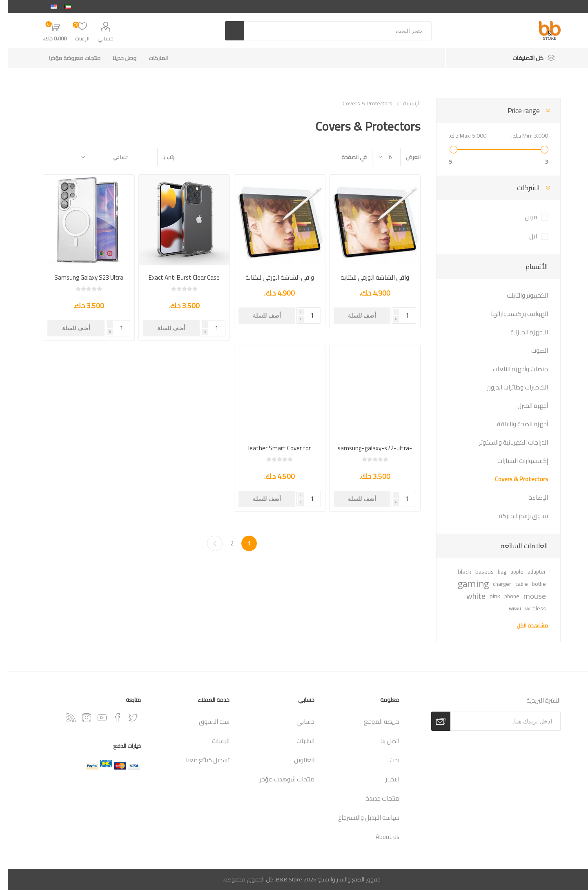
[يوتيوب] (94, 718)
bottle (531, 584)
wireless (528, 608)
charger (494, 584)
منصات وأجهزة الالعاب (513, 369)
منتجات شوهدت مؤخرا (278, 779)
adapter (529, 572)
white (468, 596)
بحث (387, 760)
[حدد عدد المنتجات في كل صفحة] (379, 157)
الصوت (532, 350)
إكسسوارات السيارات (515, 461)
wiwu (507, 608)
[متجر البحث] (330, 31)
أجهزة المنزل (525, 406)
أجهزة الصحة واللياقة (515, 424)
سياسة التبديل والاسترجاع (361, 818)
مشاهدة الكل (525, 625)
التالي (207, 543)
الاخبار (385, 779)
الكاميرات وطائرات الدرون (509, 387)
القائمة (41, 157)
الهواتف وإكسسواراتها (512, 314)
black (457, 572)
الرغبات (213, 741)
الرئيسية (404, 103)
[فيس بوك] (110, 718)
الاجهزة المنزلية (521, 332)
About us (380, 837)
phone (504, 596)
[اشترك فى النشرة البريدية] (498, 721)
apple (509, 572)
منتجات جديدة (375, 798)
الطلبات (298, 741)
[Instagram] (79, 718)
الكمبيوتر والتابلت (520, 295)
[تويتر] (125, 718)
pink (487, 596)
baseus (477, 571)
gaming (465, 584)
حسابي (98, 38)
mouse (527, 596)
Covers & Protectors (514, 479)
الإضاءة (530, 497)
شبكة (57, 157)
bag (494, 572)
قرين (523, 217)
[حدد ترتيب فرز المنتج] (108, 157)
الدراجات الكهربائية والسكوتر (506, 442)
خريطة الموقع (374, 722)
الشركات (521, 188)
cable (514, 584)
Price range (516, 111)
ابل (525, 236)
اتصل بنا (382, 741)
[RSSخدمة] (63, 718)
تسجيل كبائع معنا (200, 760)
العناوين (296, 760)
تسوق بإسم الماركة (516, 516)
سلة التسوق (206, 722)
